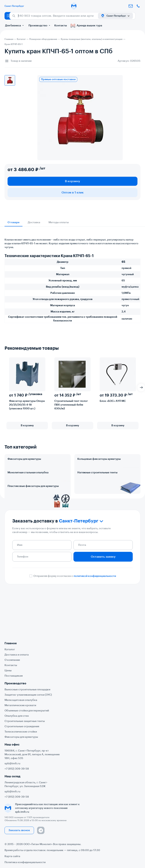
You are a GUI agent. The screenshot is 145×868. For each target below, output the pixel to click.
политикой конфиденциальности (95, 626)
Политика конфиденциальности (25, 862)
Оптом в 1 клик (73, 193)
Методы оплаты (59, 222)
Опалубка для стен (17, 716)
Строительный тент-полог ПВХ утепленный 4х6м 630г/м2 (71, 405)
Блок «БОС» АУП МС (113, 401)
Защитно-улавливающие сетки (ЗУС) (28, 695)
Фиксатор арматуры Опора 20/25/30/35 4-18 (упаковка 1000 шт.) (27, 405)
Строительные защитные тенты (25, 721)
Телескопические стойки (21, 732)
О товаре (13, 222)
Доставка (34, 222)
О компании (12, 660)
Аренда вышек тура (86, 26)
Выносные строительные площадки (27, 690)
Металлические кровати (20, 705)
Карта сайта (12, 856)
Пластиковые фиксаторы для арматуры (33, 519)
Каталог (10, 649)
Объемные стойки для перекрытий (27, 711)
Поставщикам (14, 676)
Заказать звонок (19, 830)
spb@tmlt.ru (12, 764)
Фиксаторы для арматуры (24, 459)
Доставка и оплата (17, 655)
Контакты (61, 26)
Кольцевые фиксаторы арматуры (99, 459)
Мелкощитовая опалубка (21, 700)
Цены (8, 671)
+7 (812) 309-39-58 (17, 769)
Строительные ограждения (22, 726)
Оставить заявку (103, 606)
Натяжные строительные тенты (97, 489)
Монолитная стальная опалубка (28, 489)
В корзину (72, 181)
